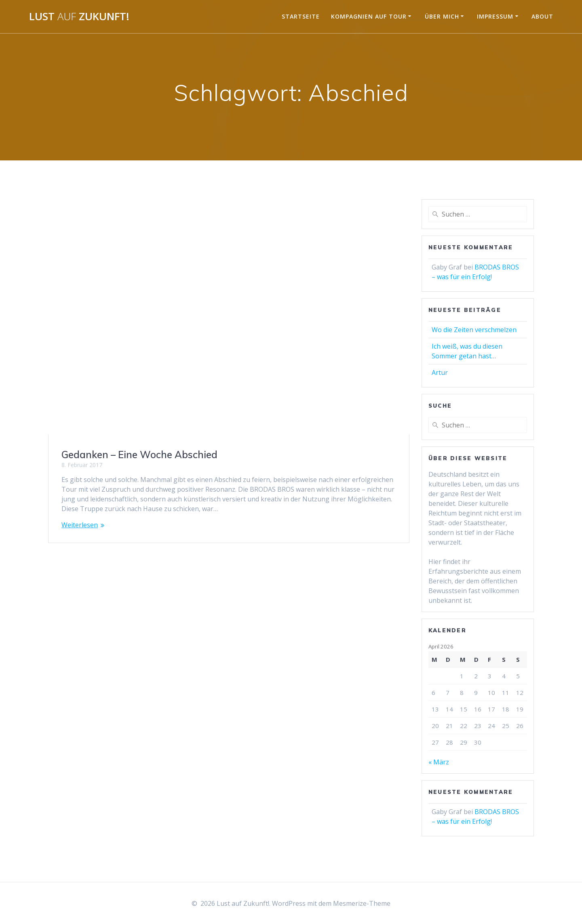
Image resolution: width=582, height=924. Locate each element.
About (542, 16)
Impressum (495, 16)
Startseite (301, 16)
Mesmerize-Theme (362, 903)
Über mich (442, 16)
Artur (440, 373)
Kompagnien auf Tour (369, 16)
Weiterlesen (80, 525)
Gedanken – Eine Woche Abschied (139, 455)
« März (439, 762)
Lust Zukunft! (79, 17)
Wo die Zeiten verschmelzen (474, 330)
